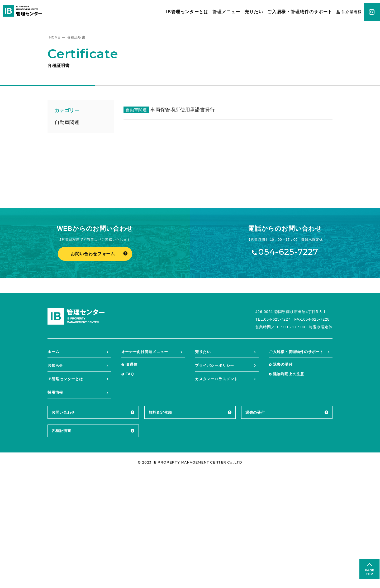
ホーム (53, 467)
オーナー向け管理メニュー (145, 467)
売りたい (254, 12)
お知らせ (55, 481)
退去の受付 (283, 480)
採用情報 (55, 508)
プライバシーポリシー (215, 481)
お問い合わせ (63, 528)
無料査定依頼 (160, 528)
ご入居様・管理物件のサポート (300, 12)
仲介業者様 (352, 12)
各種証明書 (61, 546)
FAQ (130, 489)
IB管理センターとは (187, 12)
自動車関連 (67, 122)
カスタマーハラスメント (217, 494)
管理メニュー (226, 12)
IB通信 (131, 480)
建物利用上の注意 (289, 489)
